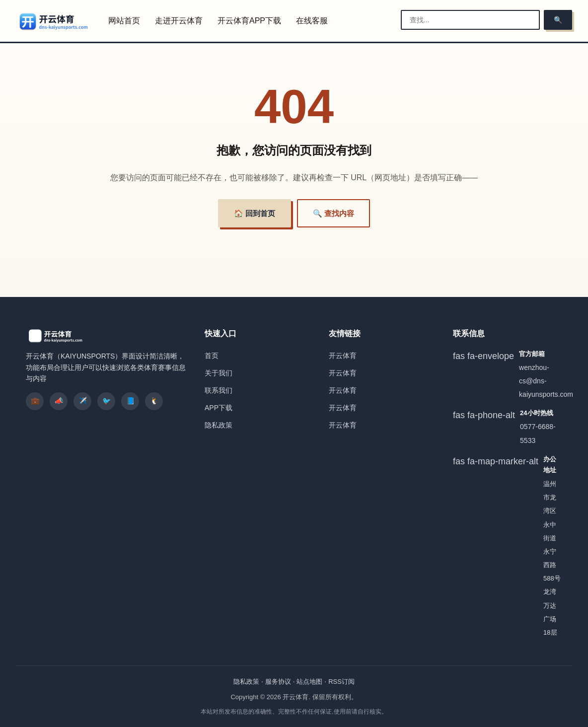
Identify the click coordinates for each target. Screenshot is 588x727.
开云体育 (343, 356)
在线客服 (312, 21)
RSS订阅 (341, 682)
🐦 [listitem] (107, 401)
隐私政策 (219, 425)
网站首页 (124, 21)
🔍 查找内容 (333, 213)
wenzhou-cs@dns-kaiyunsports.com (546, 381)
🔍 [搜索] (558, 20)
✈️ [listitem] (83, 401)
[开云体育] (54, 21)
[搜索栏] (470, 20)
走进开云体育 (179, 21)
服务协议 (278, 682)
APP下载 (219, 408)
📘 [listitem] (130, 401)
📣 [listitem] (59, 401)
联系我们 (219, 390)
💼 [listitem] (35, 401)
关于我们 (219, 373)
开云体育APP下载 (249, 21)
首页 (212, 356)
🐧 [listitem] (154, 401)
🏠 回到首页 (255, 213)
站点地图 (309, 682)
